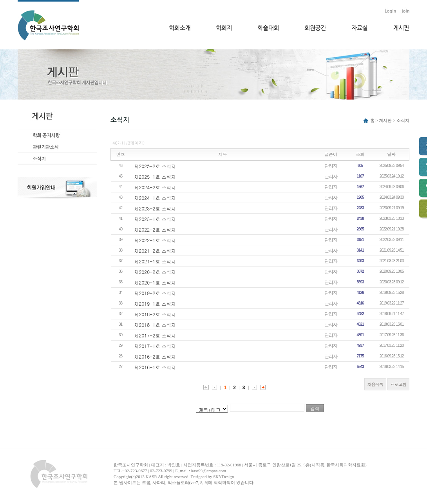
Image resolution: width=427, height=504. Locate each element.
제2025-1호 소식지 (155, 177)
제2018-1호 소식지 (155, 325)
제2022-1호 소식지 (155, 240)
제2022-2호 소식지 (155, 229)
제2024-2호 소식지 (155, 187)
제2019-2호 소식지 (155, 293)
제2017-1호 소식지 (155, 346)
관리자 (331, 166)
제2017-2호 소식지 (155, 335)
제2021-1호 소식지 (155, 261)
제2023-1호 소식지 (155, 219)
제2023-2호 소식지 (155, 208)
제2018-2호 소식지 (155, 314)
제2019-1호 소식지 (155, 304)
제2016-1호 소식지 (155, 367)
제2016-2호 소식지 (155, 356)
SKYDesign (223, 477)
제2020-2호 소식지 (155, 272)
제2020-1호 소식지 (155, 282)
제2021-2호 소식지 (155, 251)
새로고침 (398, 384)
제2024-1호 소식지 (155, 198)
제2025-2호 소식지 (155, 166)
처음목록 (375, 384)
